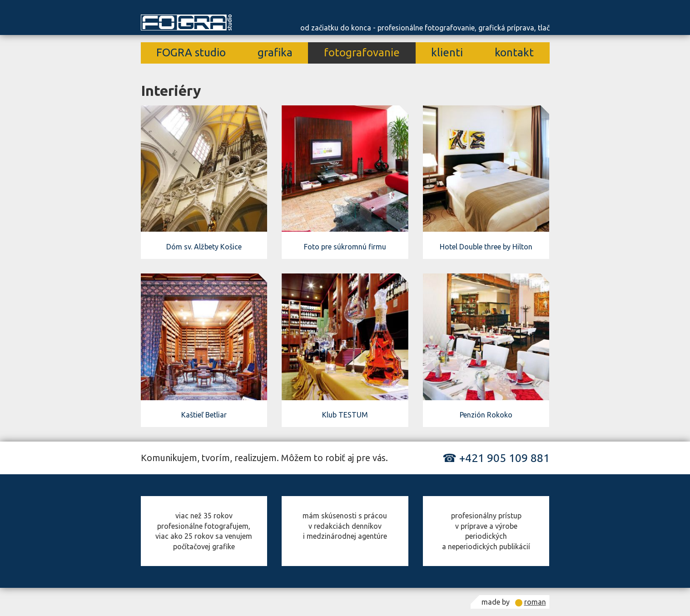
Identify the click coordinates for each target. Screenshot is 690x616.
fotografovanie (362, 52)
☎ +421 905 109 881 (496, 458)
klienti (447, 52)
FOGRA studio (191, 52)
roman (535, 602)
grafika (275, 52)
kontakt (514, 52)
